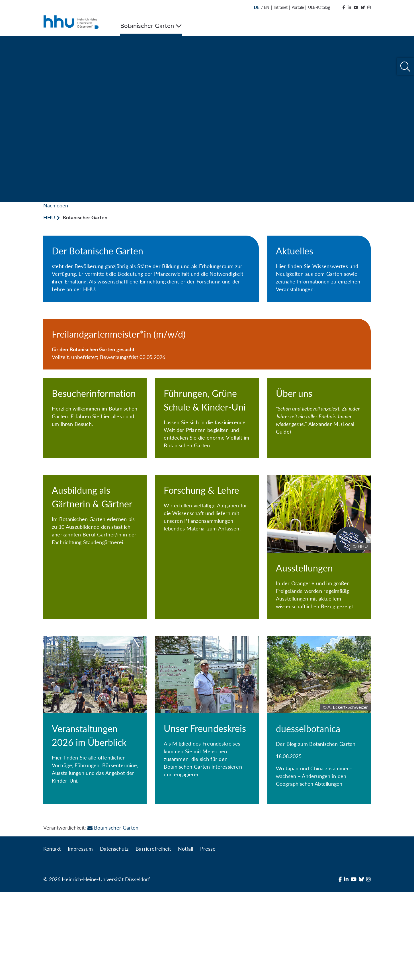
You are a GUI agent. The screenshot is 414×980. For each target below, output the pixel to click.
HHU (49, 217)
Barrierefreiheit (153, 937)
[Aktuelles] (319, 269)
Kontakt (52, 937)
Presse (208, 937)
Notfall (186, 937)
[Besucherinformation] (95, 446)
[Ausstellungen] (319, 625)
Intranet (281, 7)
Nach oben (56, 205)
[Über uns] (319, 450)
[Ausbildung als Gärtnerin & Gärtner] (95, 630)
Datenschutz (114, 937)
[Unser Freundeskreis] (207, 800)
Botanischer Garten (113, 916)
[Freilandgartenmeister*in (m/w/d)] (207, 344)
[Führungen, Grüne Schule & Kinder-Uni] (207, 457)
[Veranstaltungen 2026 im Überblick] (95, 803)
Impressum (80, 937)
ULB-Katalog (319, 7)
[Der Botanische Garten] (151, 269)
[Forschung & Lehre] (207, 624)
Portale (298, 7)
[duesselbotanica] (319, 808)
